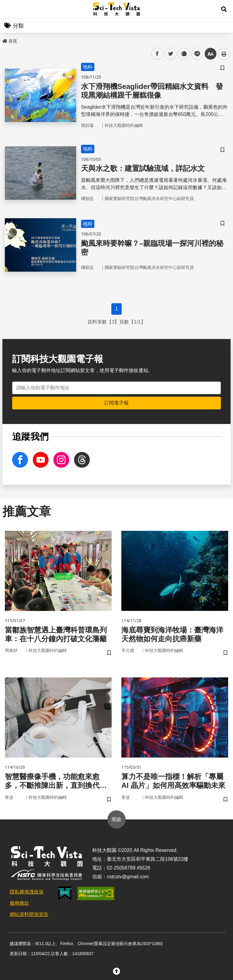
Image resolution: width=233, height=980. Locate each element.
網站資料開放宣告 (29, 914)
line (195, 54)
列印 (224, 54)
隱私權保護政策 (27, 892)
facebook (157, 54)
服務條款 (19, 903)
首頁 (10, 41)
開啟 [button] (116, 819)
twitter (171, 54)
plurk (183, 54)
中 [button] (211, 54)
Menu (9, 9)
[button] (224, 9)
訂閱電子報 (116, 403)
